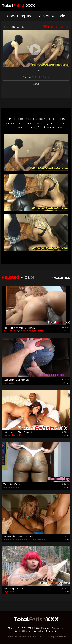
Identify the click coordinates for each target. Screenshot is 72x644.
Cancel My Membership (45, 631)
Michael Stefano (36, 539)
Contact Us (57, 628)
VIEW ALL (62, 278)
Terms (11, 628)
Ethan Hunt (25, 331)
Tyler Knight (38, 331)
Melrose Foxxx (11, 331)
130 (36, 84)
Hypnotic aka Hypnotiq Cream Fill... (20, 536)
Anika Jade (42, 77)
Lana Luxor (9, 383)
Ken (21, 435)
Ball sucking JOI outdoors (15, 589)
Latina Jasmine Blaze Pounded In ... (20, 432)
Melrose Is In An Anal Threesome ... (20, 328)
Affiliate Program (42, 628)
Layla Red (9, 592)
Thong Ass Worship (12, 484)
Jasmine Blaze (11, 435)
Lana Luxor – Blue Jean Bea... (17, 380)
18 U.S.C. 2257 (24, 628)
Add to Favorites (56, 27)
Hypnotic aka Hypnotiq (15, 539)
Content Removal (23, 631)
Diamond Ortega (12, 487)
